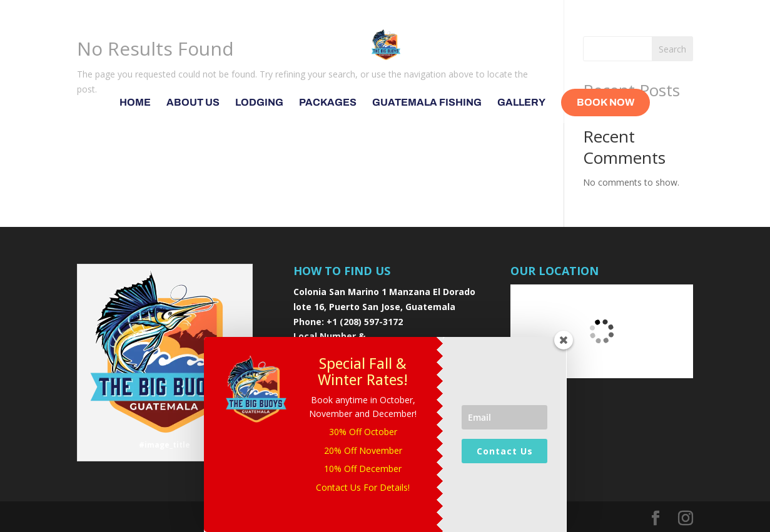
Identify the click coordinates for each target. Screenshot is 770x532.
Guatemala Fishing (427, 103)
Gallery (521, 103)
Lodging (259, 103)
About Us (193, 103)
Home (135, 103)
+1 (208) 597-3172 (365, 322)
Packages (328, 103)
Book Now (605, 102)
